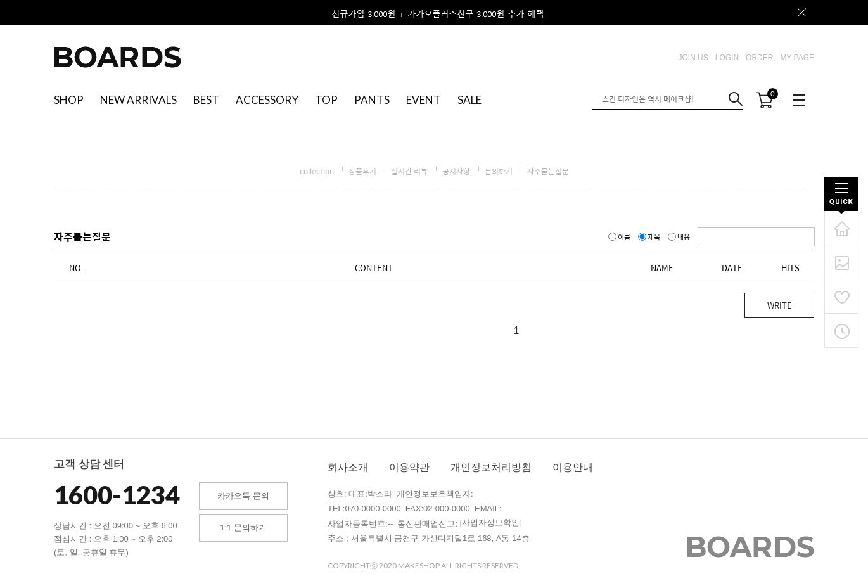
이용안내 (573, 467)
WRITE (780, 305)
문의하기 (499, 171)
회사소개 (348, 467)
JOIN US (693, 58)
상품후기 (362, 171)
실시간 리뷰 (409, 171)
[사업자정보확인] (491, 522)
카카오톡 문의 (243, 496)
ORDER (759, 58)
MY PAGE (797, 58)
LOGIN (727, 58)
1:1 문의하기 (243, 527)
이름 (620, 237)
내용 (680, 237)
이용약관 (409, 467)
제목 (650, 237)
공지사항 (456, 171)
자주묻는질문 (548, 171)
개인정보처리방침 (491, 467)
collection (317, 171)
